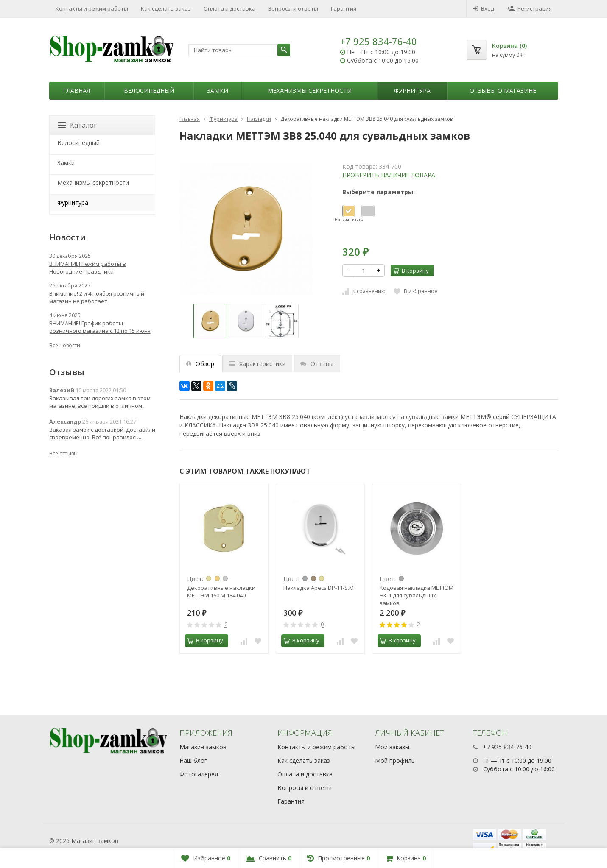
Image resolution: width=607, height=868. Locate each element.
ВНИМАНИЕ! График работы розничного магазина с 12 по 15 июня (100, 327)
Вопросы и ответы (293, 8)
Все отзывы (63, 454)
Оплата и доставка (229, 8)
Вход (484, 8)
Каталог (77, 125)
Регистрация (530, 8)
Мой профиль (395, 761)
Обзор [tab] (200, 364)
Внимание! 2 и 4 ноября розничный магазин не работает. (97, 297)
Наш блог (193, 761)
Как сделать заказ (166, 8)
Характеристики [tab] (257, 364)
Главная (77, 91)
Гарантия (344, 8)
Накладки (259, 119)
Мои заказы (392, 747)
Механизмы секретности (310, 91)
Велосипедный (149, 91)
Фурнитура (412, 91)
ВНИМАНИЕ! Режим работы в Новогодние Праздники (88, 268)
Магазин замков (203, 747)
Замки (218, 91)
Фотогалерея (199, 774)
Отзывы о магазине (503, 91)
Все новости (65, 345)
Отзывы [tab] (317, 364)
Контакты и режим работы (92, 8)
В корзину (411, 271)
